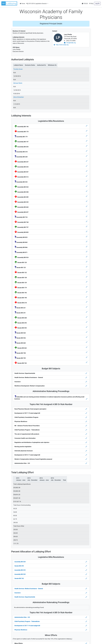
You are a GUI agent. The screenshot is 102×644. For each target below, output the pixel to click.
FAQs (91, 4)
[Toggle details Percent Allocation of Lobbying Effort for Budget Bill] (86, 589)
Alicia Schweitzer (19, 97)
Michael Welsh (18, 83)
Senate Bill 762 (19, 578)
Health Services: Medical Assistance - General (29, 589)
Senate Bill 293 (19, 566)
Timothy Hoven (18, 69)
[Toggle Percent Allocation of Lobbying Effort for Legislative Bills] (86, 562)
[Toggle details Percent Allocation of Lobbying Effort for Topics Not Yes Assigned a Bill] (86, 617)
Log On (97, 3)
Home (22, 4)
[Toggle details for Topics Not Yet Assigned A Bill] (86, 409)
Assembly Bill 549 (20, 574)
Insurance (18, 593)
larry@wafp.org (70, 43)
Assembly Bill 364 (20, 562)
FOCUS (85, 4)
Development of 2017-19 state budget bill (27, 626)
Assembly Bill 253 (20, 570)
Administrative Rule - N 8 (22, 617)
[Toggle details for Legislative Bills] (87, 126)
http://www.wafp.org (61, 45)
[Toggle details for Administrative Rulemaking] (87, 399)
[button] (10, 3)
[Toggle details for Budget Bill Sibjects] (86, 373)
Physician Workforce (21, 630)
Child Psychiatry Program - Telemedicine (27, 621)
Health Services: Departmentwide (25, 597)
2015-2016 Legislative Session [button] (37, 4)
